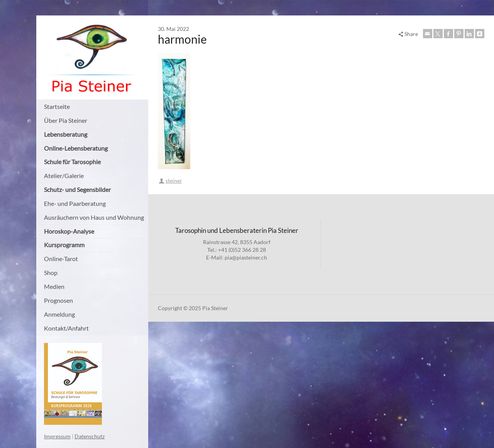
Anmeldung (59, 314)
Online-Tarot (61, 259)
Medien (54, 286)
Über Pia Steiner (66, 120)
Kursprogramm (64, 245)
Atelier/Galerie (64, 176)
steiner (174, 181)
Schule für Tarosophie (72, 162)
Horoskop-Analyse (69, 231)
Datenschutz (90, 436)
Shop (51, 272)
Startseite (57, 106)
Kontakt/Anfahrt (66, 328)
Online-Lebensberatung (76, 148)
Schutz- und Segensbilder (77, 189)
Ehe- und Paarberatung (75, 203)
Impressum (57, 436)
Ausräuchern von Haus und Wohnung (94, 217)
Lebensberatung (66, 134)
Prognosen (58, 300)
